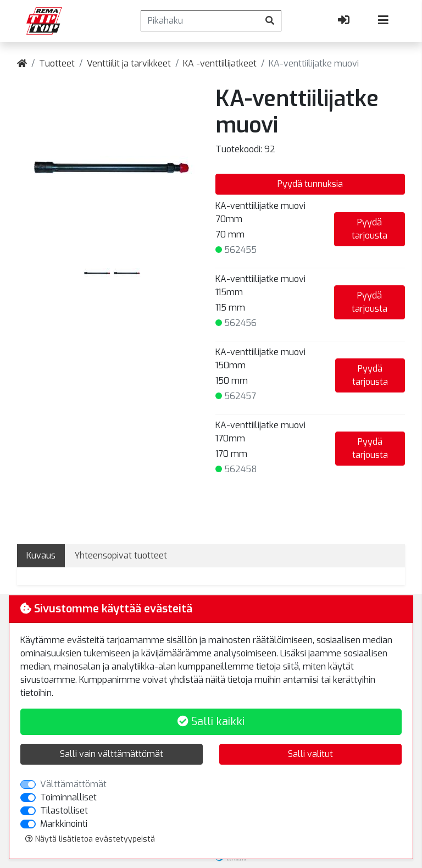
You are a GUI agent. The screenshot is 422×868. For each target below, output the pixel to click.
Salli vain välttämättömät (112, 754)
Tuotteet (57, 63)
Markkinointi (64, 824)
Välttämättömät (73, 784)
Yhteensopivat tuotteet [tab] (121, 555)
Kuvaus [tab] (41, 555)
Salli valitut (310, 754)
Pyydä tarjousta (370, 229)
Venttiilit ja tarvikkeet (129, 63)
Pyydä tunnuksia (310, 184)
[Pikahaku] (200, 21)
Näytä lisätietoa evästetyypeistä (90, 839)
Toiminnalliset (68, 797)
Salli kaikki (211, 722)
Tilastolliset (64, 811)
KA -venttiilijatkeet (220, 63)
